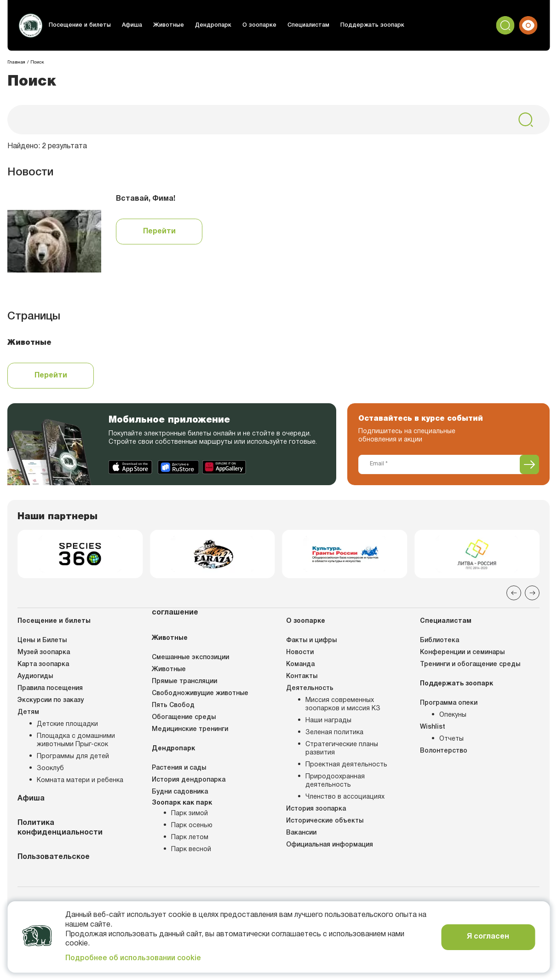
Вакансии (301, 836)
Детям (28, 716)
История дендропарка (189, 783)
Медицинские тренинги (190, 733)
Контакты (302, 680)
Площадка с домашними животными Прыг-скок (76, 744)
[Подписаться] (529, 464)
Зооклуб (50, 772)
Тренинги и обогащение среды (470, 668)
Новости (300, 656)
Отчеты (451, 742)
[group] (80, 556)
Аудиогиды (35, 680)
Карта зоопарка (43, 668)
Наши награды (328, 724)
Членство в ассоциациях (345, 800)
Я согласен (488, 937)
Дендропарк (209, 25)
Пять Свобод (173, 709)
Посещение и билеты (79, 25)
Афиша (129, 25)
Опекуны (453, 718)
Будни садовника (180, 795)
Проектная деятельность (346, 768)
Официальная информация (330, 848)
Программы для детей (73, 760)
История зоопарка (316, 812)
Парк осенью (192, 829)
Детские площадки (67, 728)
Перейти (159, 232)
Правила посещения (50, 692)
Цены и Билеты (42, 644)
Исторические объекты (325, 824)
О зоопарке (254, 25)
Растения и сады (179, 771)
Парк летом (190, 841)
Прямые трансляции (184, 685)
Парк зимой (189, 817)
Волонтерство (444, 754)
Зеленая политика (334, 736)
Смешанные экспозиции (190, 661)
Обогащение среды (184, 721)
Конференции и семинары (462, 656)
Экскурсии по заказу (51, 704)
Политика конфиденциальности (60, 831)
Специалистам (301, 25)
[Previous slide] (514, 596)
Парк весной (191, 853)
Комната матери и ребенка (80, 784)
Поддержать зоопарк (364, 25)
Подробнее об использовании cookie (133, 958)
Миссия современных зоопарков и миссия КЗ (343, 708)
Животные (165, 25)
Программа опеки (449, 706)
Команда (300, 668)
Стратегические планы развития (342, 752)
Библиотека (439, 644)
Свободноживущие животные (200, 697)
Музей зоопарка (44, 656)
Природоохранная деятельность (335, 784)
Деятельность (310, 692)
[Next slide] (532, 596)
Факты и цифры (311, 644)
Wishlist (433, 730)
